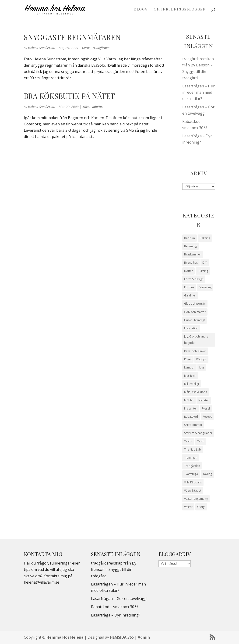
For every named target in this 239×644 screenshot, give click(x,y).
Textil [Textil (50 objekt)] (201, 441)
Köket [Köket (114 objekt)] (188, 359)
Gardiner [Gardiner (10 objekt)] (190, 295)
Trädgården (101, 48)
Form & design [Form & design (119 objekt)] (194, 279)
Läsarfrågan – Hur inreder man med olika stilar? (199, 92)
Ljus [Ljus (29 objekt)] (202, 367)
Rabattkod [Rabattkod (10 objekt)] (191, 417)
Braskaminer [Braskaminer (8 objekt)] (193, 254)
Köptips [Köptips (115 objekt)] (201, 359)
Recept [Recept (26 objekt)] (207, 417)
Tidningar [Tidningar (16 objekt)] (190, 458)
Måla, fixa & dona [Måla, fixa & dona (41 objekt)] (196, 392)
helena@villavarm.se (42, 582)
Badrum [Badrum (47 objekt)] (190, 238)
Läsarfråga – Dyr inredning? (116, 615)
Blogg (141, 10)
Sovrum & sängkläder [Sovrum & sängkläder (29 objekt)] (198, 433)
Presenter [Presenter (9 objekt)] (191, 408)
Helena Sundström (42, 48)
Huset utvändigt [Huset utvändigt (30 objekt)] (195, 320)
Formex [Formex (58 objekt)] (189, 287)
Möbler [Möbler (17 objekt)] (189, 400)
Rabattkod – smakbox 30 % (115, 607)
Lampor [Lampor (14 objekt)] (189, 367)
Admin (144, 637)
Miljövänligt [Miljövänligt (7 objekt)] (192, 384)
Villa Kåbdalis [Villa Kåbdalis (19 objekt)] (193, 482)
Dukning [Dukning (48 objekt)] (203, 271)
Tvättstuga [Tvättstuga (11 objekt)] (191, 474)
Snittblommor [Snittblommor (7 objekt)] (193, 425)
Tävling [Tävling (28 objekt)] (207, 474)
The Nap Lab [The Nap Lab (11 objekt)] (193, 449)
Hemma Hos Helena (65, 637)
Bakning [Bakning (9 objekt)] (205, 238)
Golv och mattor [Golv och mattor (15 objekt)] (195, 312)
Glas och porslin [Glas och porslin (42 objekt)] (195, 304)
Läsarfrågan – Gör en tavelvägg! (119, 599)
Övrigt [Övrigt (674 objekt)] (201, 507)
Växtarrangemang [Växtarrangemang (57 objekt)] (196, 499)
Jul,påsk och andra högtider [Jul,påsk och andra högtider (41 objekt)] (196, 340)
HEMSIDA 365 (122, 637)
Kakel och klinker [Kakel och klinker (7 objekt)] (195, 351)
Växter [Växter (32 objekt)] (188, 507)
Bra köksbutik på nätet (69, 96)
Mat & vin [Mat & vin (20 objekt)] (190, 376)
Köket (86, 107)
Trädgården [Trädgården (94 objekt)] (192, 466)
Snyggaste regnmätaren (72, 37)
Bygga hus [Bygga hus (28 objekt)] (191, 263)
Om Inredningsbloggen (180, 10)
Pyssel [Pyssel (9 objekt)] (206, 408)
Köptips (98, 107)
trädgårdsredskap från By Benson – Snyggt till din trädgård (114, 569)
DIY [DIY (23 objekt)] (205, 263)
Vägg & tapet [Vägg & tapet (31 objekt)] (193, 491)
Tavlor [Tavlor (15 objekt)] (188, 441)
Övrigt (86, 48)
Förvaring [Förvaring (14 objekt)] (205, 287)
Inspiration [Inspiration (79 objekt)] (191, 328)
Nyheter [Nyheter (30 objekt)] (204, 400)
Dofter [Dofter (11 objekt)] (188, 271)
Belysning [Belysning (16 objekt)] (190, 246)
